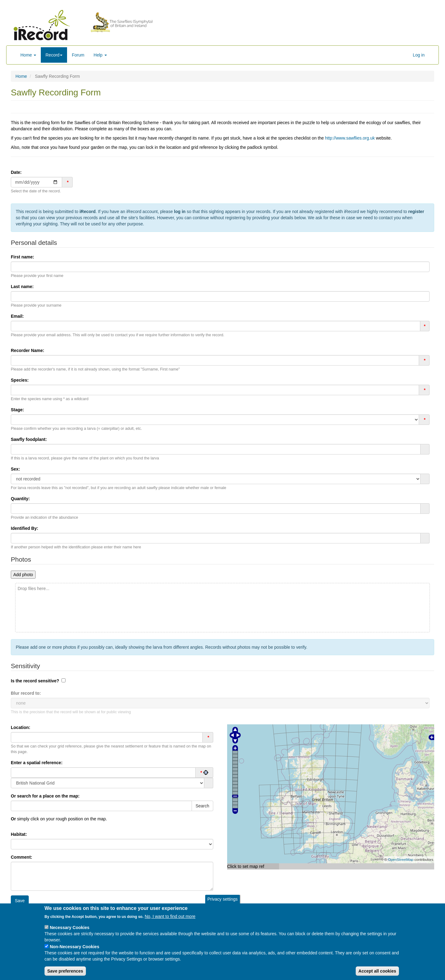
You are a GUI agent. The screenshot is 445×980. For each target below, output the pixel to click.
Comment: (21, 857)
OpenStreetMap (401, 859)
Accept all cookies (377, 971)
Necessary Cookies (70, 928)
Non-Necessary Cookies (74, 947)
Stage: (17, 410)
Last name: (22, 287)
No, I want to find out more (170, 917)
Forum (78, 55)
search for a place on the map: (45, 796)
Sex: (15, 469)
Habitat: (19, 834)
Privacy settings (222, 899)
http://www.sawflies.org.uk (350, 138)
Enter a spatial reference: (37, 763)
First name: (22, 257)
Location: (21, 727)
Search (202, 806)
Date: (16, 172)
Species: (20, 380)
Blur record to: (26, 693)
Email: (17, 316)
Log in (419, 55)
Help (100, 55)
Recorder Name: (28, 350)
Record (54, 55)
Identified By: (25, 528)
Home (28, 55)
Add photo (23, 575)
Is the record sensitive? (35, 681)
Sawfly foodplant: (29, 439)
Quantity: (20, 499)
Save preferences (65, 971)
